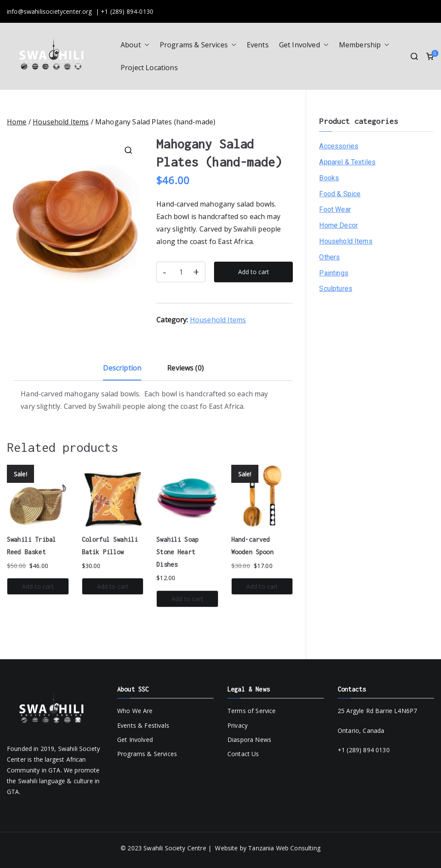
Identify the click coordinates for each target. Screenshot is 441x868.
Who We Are (135, 711)
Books (329, 178)
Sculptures (336, 289)
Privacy (238, 725)
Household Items (61, 122)
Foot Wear (335, 209)
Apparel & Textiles (347, 162)
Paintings (334, 273)
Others (329, 257)
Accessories (339, 146)
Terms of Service (252, 711)
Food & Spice (340, 194)
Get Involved (304, 45)
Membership (364, 45)
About (135, 45)
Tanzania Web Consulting (284, 848)
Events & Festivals (143, 725)
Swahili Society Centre (175, 848)
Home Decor (339, 225)
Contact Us (243, 754)
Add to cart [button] (38, 586)
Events (258, 45)
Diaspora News (249, 740)
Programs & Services (198, 45)
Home (17, 122)
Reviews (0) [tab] (185, 368)
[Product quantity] (181, 272)
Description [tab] (122, 368)
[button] (145, 45)
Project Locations (149, 68)
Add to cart (254, 272)
